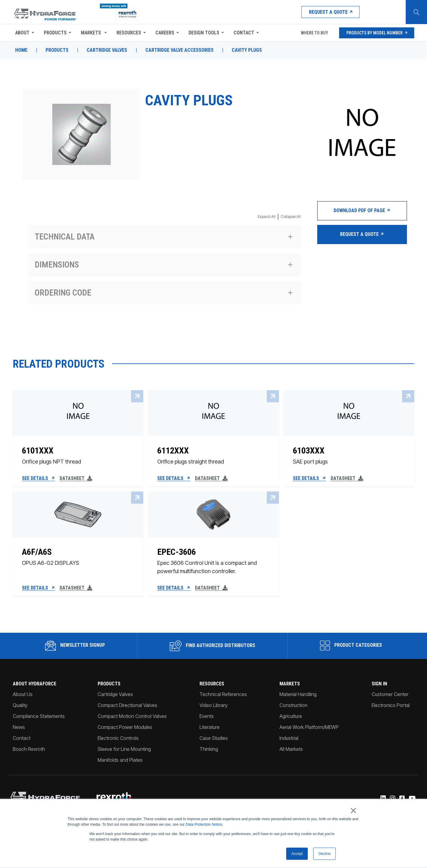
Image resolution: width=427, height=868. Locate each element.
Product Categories (351, 646)
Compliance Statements (39, 716)
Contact (244, 33)
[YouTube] (412, 799)
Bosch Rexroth (29, 749)
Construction (293, 705)
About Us (23, 694)
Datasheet (76, 478)
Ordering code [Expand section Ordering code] (63, 293)
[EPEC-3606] (213, 558)
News (19, 727)
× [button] (353, 811)
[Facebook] (402, 799)
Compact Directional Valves (127, 705)
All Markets (291, 749)
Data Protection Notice (204, 825)
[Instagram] (392, 799)
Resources (129, 33)
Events (207, 716)
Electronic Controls (118, 738)
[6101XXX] (78, 453)
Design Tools (204, 33)
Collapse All (291, 217)
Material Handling (298, 694)
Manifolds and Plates (120, 760)
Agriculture (291, 716)
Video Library (213, 705)
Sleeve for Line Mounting (124, 749)
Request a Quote (330, 12)
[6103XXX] (349, 453)
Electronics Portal (391, 705)
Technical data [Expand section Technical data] (65, 237)
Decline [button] (325, 854)
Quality (20, 705)
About (22, 33)
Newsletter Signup (75, 646)
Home (21, 50)
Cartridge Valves (107, 50)
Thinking (209, 749)
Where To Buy (314, 33)
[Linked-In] (383, 799)
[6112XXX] (213, 453)
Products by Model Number (377, 33)
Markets (92, 33)
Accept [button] (297, 854)
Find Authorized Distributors (212, 646)
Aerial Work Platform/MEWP (309, 727)
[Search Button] (416, 12)
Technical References (223, 694)
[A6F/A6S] (78, 558)
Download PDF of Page (362, 210)
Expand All (267, 217)
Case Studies (214, 738)
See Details (38, 478)
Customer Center (390, 694)
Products (55, 33)
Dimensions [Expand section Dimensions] (57, 265)
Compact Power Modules (125, 727)
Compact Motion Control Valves (132, 716)
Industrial (289, 738)
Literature (210, 727)
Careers (165, 33)
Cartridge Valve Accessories (179, 50)
